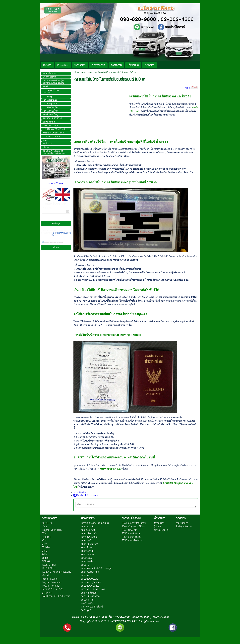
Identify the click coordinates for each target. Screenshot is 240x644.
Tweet (187, 88)
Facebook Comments (86, 495)
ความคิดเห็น (80, 492)
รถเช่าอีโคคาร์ (56, 184)
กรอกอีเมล (47, 208)
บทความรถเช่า (88, 72)
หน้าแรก (77, 72)
